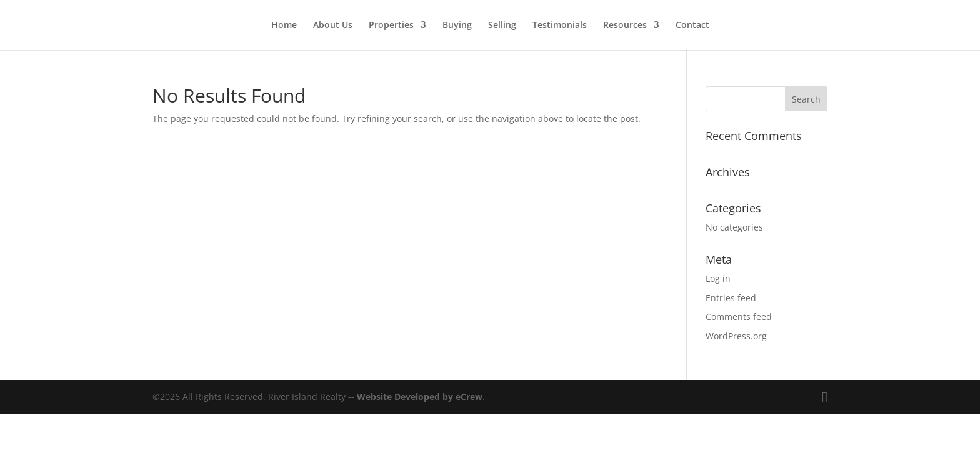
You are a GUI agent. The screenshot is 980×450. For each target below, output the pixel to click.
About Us (333, 26)
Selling (502, 26)
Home (284, 26)
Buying (457, 26)
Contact (692, 26)
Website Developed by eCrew (420, 397)
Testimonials (560, 26)
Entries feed (731, 298)
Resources (625, 26)
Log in (718, 278)
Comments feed (739, 317)
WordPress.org (736, 336)
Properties (391, 26)
